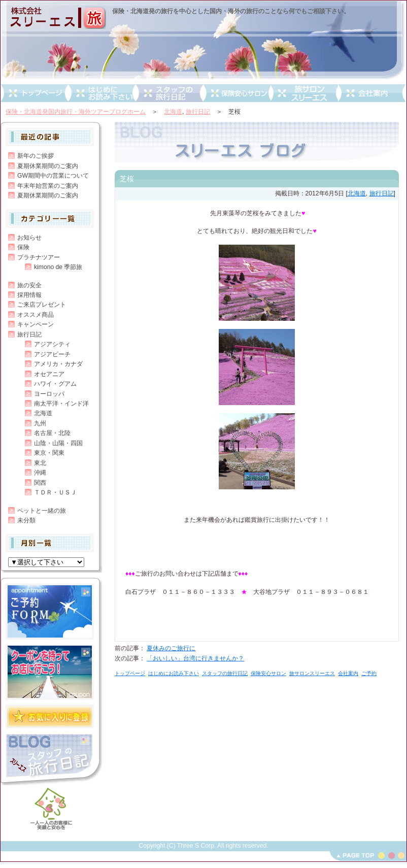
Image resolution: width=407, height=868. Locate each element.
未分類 (26, 520)
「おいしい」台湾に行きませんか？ (195, 658)
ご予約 (369, 673)
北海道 (173, 112)
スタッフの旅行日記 (225, 673)
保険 (23, 247)
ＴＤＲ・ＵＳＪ (55, 492)
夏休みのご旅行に (171, 648)
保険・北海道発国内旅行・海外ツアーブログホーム (76, 112)
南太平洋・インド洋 (61, 404)
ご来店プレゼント (42, 305)
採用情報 (29, 295)
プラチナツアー (39, 257)
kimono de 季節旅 (58, 267)
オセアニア (49, 374)
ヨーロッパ (49, 394)
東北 (40, 463)
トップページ (130, 673)
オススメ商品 (36, 315)
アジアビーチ (52, 354)
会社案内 (348, 673)
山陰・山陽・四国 (58, 443)
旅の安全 (29, 285)
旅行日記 (198, 112)
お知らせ (29, 238)
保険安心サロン (268, 673)
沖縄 (40, 473)
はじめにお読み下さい (174, 673)
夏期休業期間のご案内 (48, 166)
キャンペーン (36, 324)
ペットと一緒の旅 (42, 511)
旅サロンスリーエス (312, 673)
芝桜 (127, 179)
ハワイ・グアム (55, 384)
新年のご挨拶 (36, 156)
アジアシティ (52, 344)
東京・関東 (49, 453)
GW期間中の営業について (53, 176)
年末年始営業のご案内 (48, 186)
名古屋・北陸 (52, 433)
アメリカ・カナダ (58, 364)
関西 (40, 483)
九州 (40, 423)
